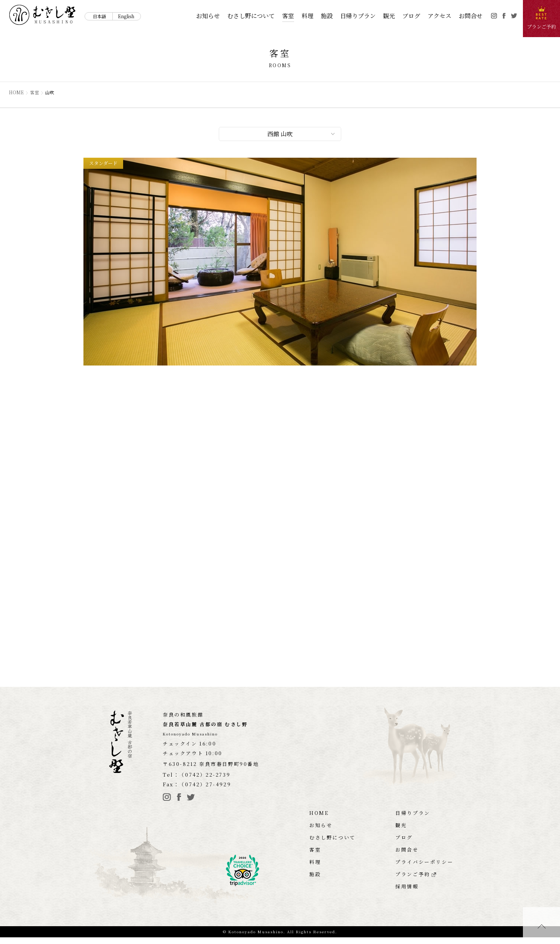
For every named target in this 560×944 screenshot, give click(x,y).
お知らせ (208, 16)
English (126, 16)
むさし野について (251, 16)
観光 (389, 16)
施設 (327, 16)
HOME (17, 93)
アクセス (439, 16)
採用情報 (407, 893)
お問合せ (471, 16)
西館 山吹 (280, 135)
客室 (288, 16)
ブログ (411, 16)
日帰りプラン (358, 16)
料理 (307, 16)
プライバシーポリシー (424, 868)
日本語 (99, 16)
